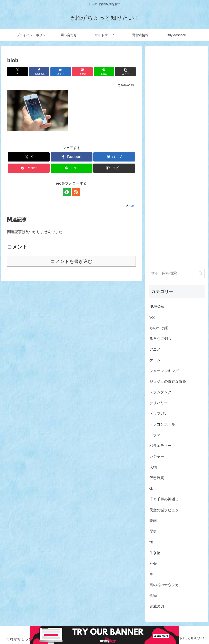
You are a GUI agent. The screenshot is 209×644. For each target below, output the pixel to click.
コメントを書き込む (72, 261)
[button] (125, 72)
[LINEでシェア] (104, 72)
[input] (177, 273)
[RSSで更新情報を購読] (76, 192)
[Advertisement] (177, 153)
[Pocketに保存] (82, 72)
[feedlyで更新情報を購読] (67, 192)
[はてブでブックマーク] (61, 72)
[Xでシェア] (17, 72)
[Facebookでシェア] (39, 72)
